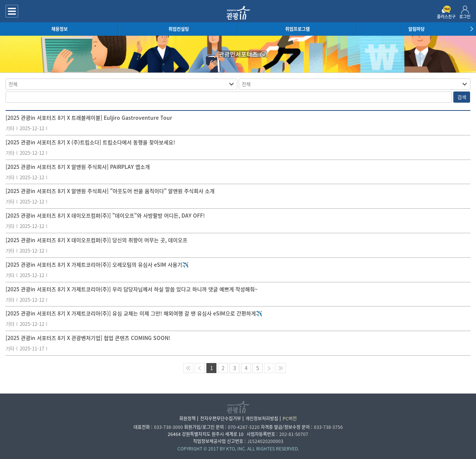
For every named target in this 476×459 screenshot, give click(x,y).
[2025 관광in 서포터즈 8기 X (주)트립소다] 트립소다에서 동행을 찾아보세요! (90, 142)
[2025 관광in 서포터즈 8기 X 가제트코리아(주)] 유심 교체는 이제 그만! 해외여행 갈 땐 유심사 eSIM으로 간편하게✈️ (134, 313)
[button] (470, 29)
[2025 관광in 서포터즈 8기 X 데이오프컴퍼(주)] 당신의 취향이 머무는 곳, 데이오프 (97, 240)
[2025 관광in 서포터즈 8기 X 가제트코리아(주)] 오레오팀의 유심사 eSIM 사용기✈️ (97, 264)
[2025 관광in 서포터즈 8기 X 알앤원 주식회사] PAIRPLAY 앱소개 (78, 167)
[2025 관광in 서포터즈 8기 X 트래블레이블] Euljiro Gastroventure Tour (89, 118)
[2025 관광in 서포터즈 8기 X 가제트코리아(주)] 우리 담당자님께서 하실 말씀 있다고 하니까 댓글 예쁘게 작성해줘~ (132, 289)
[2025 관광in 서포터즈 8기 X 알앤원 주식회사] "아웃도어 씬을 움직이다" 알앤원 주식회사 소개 (110, 191)
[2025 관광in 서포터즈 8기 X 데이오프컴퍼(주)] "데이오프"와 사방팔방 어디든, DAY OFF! (105, 215)
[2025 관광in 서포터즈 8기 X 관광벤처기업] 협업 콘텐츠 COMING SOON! (88, 338)
